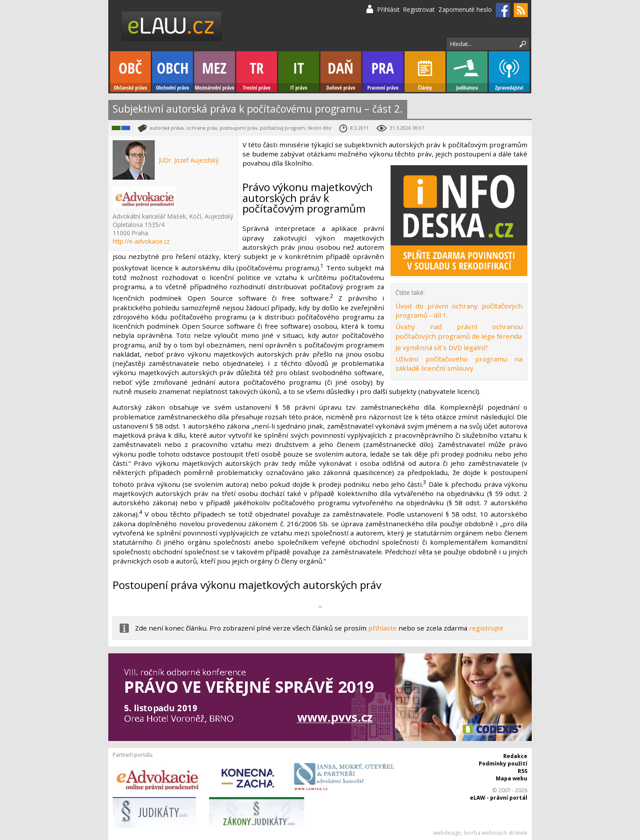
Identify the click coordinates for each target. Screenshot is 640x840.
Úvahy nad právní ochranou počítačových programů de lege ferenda (459, 331)
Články (425, 72)
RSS (523, 771)
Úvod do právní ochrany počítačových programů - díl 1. (459, 310)
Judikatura (467, 72)
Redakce (515, 756)
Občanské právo (130, 72)
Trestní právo (257, 72)
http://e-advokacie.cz (141, 241)
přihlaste (382, 628)
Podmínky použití (503, 764)
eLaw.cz (172, 26)
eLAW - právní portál (499, 798)
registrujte (486, 628)
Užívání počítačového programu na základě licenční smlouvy (459, 363)
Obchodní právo (172, 72)
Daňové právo (341, 72)
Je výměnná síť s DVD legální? (442, 347)
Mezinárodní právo (215, 72)
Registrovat (419, 9)
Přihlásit (388, 9)
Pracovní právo (383, 72)
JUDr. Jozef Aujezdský (189, 160)
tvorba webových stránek (496, 833)
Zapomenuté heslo (465, 9)
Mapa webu (512, 778)
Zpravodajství (509, 72)
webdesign (447, 833)
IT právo (299, 72)
